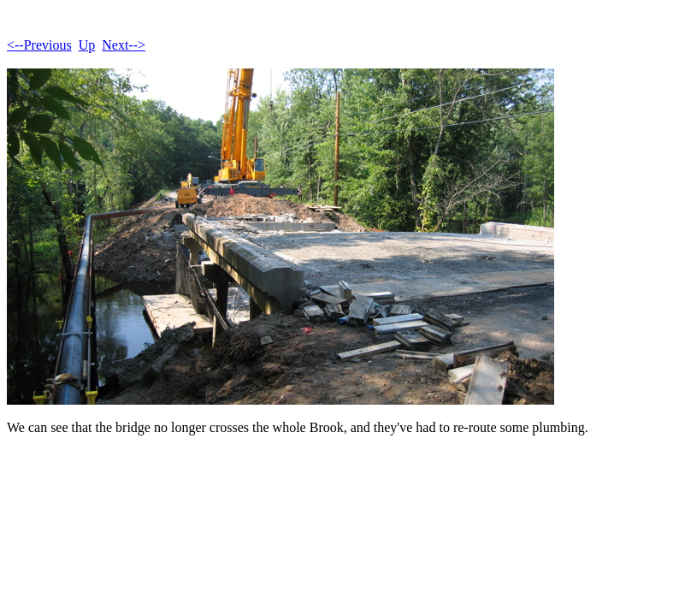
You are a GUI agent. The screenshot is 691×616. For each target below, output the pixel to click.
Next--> (124, 45)
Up (87, 45)
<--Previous (39, 45)
